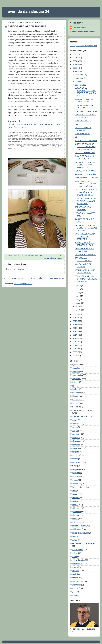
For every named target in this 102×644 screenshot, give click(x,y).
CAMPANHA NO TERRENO (86, 178)
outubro (79, 81)
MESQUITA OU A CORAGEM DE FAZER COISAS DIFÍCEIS (85, 184)
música (75, 505)
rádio (74, 536)
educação (76, 438)
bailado (75, 382)
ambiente (76, 372)
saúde (75, 553)
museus (75, 498)
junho (78, 293)
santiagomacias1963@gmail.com (84, 46)
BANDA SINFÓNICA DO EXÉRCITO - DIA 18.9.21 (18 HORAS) (86, 228)
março (78, 303)
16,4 (76, 124)
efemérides (77, 441)
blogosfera (77, 396)
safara (75, 540)
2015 (75, 331)
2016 (75, 328)
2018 (75, 321)
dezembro (79, 75)
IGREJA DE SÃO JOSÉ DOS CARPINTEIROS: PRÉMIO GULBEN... (85, 147)
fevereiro (79, 306)
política (75, 522)
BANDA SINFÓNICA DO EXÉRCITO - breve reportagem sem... (85, 165)
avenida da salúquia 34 (29, 11)
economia (76, 434)
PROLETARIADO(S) (83, 121)
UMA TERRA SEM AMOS (85, 255)
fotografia (76, 469)
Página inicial (37, 278)
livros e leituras (50, 258)
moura (75, 494)
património (77, 512)
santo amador (78, 550)
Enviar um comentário (15, 269)
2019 (75, 318)
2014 (75, 335)
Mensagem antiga (57, 278)
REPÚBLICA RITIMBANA (85, 171)
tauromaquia (77, 564)
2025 (75, 58)
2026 (75, 54)
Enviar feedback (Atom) (23, 284)
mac (74, 491)
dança (75, 420)
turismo (75, 578)
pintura (60, 258)
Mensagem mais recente (14, 278)
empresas (76, 445)
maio (77, 296)
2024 (75, 61)
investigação (77, 476)
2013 (75, 338)
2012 (75, 342)
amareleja (76, 368)
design (75, 427)
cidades (75, 403)
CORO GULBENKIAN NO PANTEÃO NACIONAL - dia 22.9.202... (85, 201)
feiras (74, 466)
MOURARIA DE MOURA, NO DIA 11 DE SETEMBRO (85, 236)
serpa (75, 557)
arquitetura (77, 379)
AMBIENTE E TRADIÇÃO (85, 174)
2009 (75, 352)
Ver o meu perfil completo (83, 31)
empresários (77, 448)
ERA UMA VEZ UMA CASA (86, 111)
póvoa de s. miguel (80, 533)
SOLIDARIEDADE (82, 134)
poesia (75, 519)
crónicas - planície (80, 416)
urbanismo (77, 585)
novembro (79, 78)
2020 (75, 314)
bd (73, 386)
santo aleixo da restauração (84, 543)
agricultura (77, 364)
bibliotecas (77, 393)
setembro (79, 85)
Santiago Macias (80, 28)
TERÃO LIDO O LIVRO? (85, 153)
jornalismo (76, 483)
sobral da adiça (78, 560)
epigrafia (76, 452)
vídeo (74, 595)
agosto (78, 286)
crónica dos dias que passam (84, 410)
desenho (76, 424)
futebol (75, 473)
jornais (75, 480)
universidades (78, 581)
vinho (74, 592)
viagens (75, 588)
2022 (75, 68)
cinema (75, 407)
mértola (75, 501)
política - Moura (79, 526)
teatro (75, 567)
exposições (77, 462)
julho (77, 289)
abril (77, 300)
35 (76, 137)
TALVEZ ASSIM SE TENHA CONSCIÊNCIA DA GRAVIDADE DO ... (86, 192)
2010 (75, 349)
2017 (75, 325)
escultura (76, 455)
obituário (76, 508)
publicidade (77, 529)
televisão (76, 571)
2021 (75, 71)
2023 (75, 65)
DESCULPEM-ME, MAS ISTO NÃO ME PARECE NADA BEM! (86, 279)
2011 (75, 345)
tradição (75, 574)
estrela (75, 459)
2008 (75, 356)
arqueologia (77, 375)
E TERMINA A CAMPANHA (86, 141)
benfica (75, 389)
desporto (76, 431)
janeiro (78, 310)
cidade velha (77, 400)
